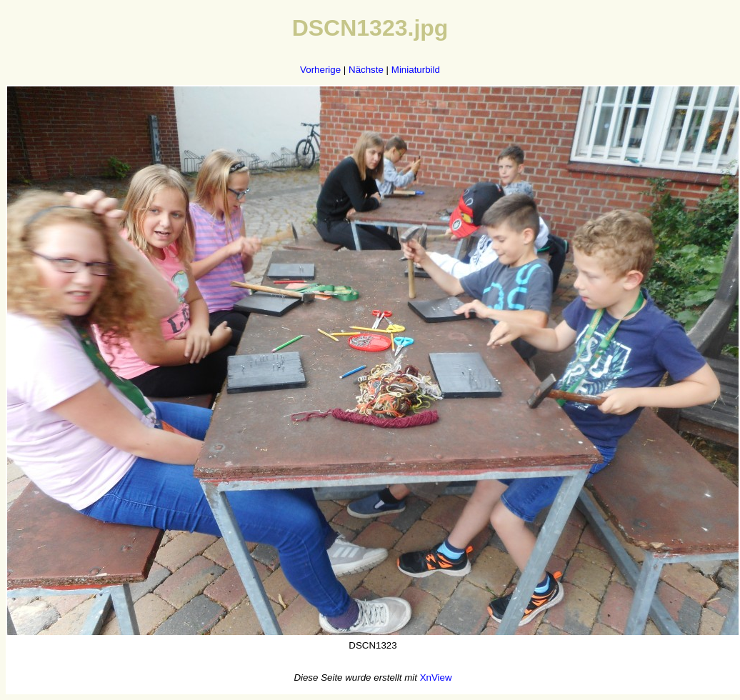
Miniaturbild (416, 70)
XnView (436, 677)
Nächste (366, 70)
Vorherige (320, 70)
